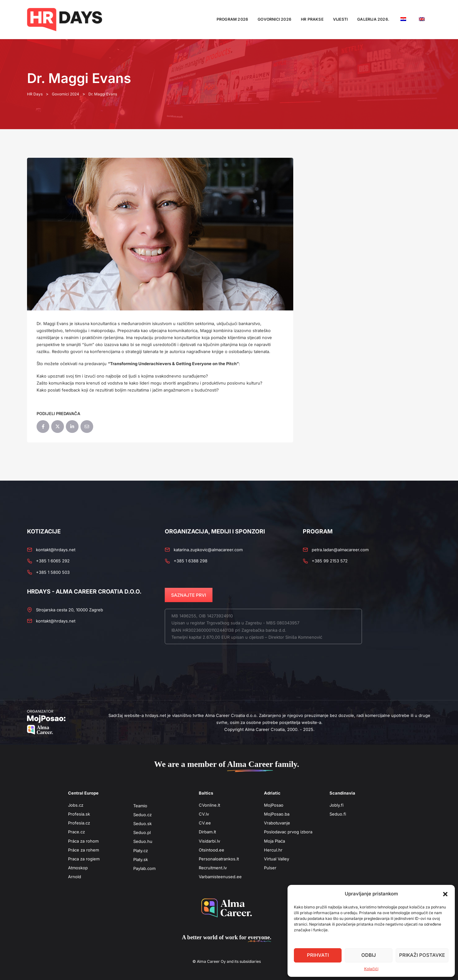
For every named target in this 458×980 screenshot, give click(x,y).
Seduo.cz (142, 815)
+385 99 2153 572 (330, 561)
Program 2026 (232, 19)
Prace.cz (76, 832)
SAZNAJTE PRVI (189, 595)
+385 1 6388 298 (191, 561)
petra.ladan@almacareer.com (340, 550)
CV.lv (204, 814)
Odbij (369, 955)
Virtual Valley (277, 859)
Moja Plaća (274, 841)
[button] (445, 894)
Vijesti (340, 19)
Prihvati (318, 955)
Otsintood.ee (212, 850)
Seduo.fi (338, 814)
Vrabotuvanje (277, 823)
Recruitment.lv (213, 868)
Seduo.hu (143, 841)
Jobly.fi (337, 805)
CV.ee (205, 823)
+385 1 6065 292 (53, 561)
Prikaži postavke (422, 955)
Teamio (140, 806)
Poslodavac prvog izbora (288, 832)
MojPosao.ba (277, 814)
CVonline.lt (209, 805)
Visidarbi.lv (209, 841)
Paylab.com (144, 868)
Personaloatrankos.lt (219, 859)
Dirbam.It (207, 832)
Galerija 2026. (373, 19)
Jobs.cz (76, 805)
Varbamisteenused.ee (220, 877)
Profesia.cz (79, 823)
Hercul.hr (273, 850)
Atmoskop (78, 868)
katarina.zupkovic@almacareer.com (208, 550)
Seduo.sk (142, 824)
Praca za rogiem (84, 859)
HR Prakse (312, 19)
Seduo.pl (142, 832)
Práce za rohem (83, 850)
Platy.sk (141, 859)
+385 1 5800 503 (53, 572)
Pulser (270, 868)
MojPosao (274, 805)
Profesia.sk (79, 814)
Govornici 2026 (274, 19)
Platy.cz (141, 851)
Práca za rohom (83, 841)
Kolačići (371, 969)
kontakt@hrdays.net (56, 550)
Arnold (75, 877)
